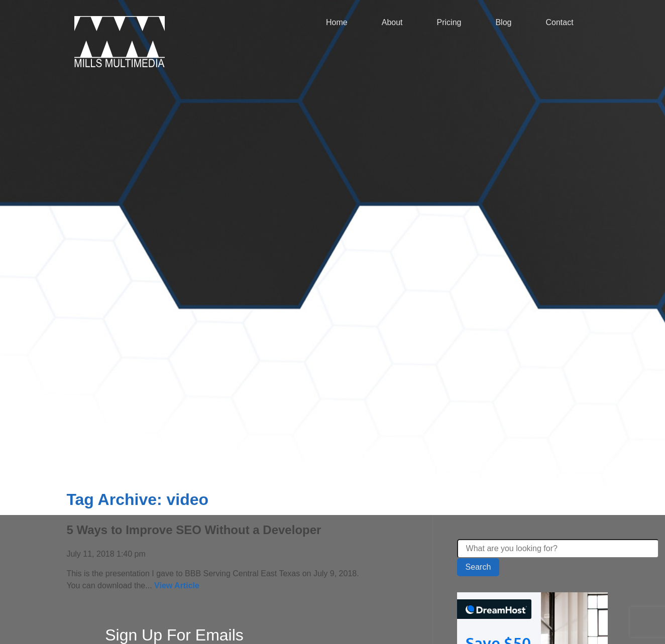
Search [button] (478, 567)
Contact (559, 22)
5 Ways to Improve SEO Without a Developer (194, 530)
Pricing (449, 22)
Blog (503, 22)
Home (337, 22)
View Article (177, 586)
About (392, 22)
